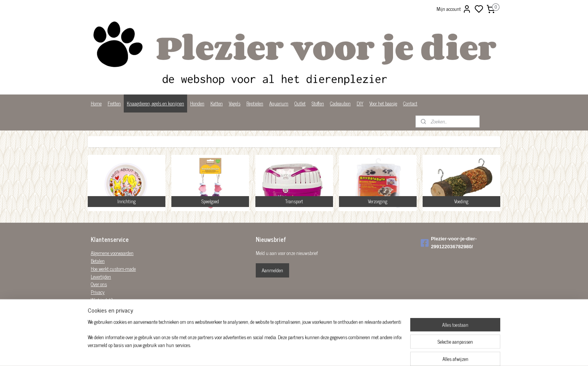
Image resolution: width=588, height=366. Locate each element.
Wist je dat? (102, 300)
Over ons (99, 284)
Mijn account (454, 9)
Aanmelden (272, 270)
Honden (197, 103)
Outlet (300, 103)
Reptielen (255, 103)
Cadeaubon (340, 103)
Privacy (98, 292)
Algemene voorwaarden (112, 253)
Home (96, 103)
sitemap (302, 352)
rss (313, 352)
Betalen (98, 261)
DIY (360, 103)
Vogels (235, 103)
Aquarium (279, 103)
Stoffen (318, 103)
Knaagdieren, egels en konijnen (155, 103)
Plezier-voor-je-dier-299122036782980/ (449, 243)
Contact (410, 103)
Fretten (114, 103)
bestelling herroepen (334, 352)
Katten (217, 103)
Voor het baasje (383, 103)
